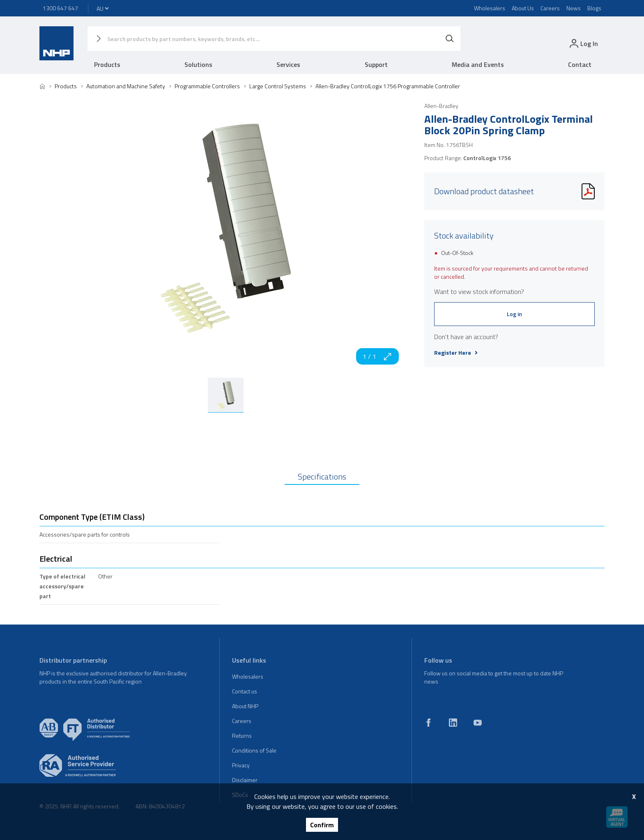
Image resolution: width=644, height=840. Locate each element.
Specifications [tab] (322, 476)
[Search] (450, 39)
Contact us (245, 691)
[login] (583, 43)
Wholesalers (490, 8)
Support (376, 64)
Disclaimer (245, 780)
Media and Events (478, 64)
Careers (550, 8)
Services (288, 64)
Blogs (594, 8)
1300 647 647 (60, 8)
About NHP (245, 706)
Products (107, 64)
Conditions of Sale (254, 750)
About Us (523, 8)
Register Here (456, 353)
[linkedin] (453, 723)
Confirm (322, 825)
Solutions (198, 64)
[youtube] (478, 723)
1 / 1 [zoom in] (377, 356)
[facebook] (428, 723)
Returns (242, 736)
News (574, 8)
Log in (514, 314)
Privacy (241, 765)
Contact (580, 64)
